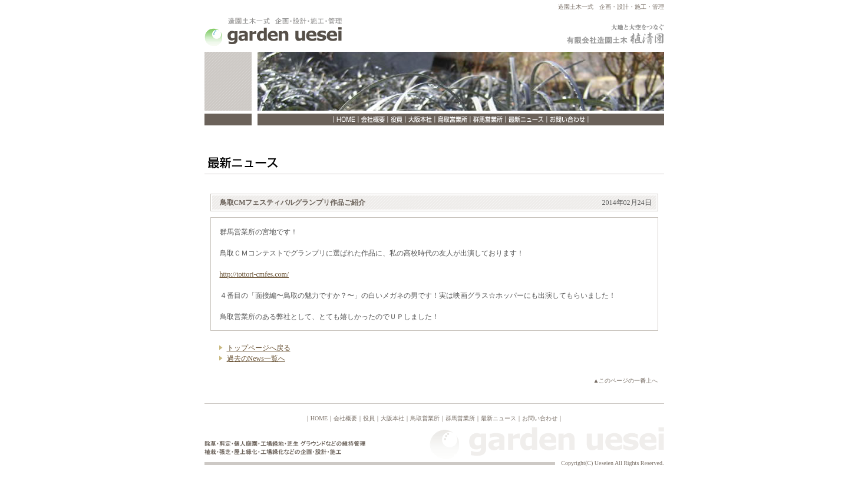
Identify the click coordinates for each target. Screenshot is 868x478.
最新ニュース (499, 418)
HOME (319, 418)
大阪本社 (392, 418)
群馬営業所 (460, 418)
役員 (369, 418)
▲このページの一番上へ (626, 381)
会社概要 (345, 418)
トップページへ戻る (259, 348)
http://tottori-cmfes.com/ (255, 274)
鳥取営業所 (425, 418)
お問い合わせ (540, 418)
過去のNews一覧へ (256, 358)
